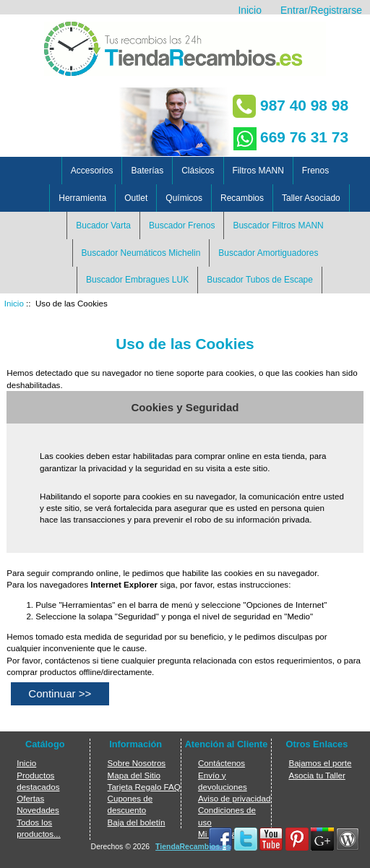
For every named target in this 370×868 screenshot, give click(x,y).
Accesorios (92, 171)
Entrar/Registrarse (321, 10)
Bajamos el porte (320, 763)
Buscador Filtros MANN (278, 225)
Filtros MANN (258, 171)
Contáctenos (221, 763)
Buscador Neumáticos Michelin (141, 253)
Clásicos (198, 171)
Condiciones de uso (227, 816)
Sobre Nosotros (137, 763)
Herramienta (82, 198)
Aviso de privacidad (234, 798)
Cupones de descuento (130, 804)
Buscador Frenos (182, 225)
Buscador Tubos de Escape (260, 280)
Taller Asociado (311, 198)
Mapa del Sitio (134, 775)
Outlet (136, 198)
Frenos (315, 171)
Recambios (242, 198)
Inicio (249, 10)
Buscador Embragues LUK (137, 280)
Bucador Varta (103, 225)
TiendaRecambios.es (193, 847)
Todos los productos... (39, 828)
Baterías (147, 171)
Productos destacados (38, 781)
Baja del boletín (137, 822)
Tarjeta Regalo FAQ (144, 787)
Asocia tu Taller (317, 775)
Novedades (38, 810)
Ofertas (30, 798)
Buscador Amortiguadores (268, 253)
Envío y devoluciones (223, 781)
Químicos (184, 198)
